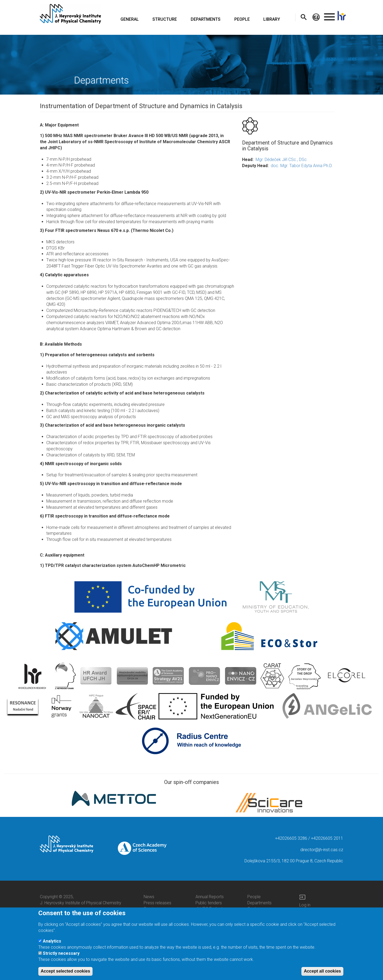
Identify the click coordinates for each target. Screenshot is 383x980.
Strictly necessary (61, 955)
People (254, 897)
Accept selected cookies (65, 972)
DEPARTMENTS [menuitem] (206, 19)
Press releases (157, 903)
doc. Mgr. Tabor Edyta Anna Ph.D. (302, 166)
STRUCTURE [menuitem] (165, 19)
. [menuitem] (330, 14)
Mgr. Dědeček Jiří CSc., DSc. (282, 160)
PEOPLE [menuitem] (242, 19)
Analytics (52, 942)
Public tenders (209, 903)
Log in (305, 905)
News (149, 897)
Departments (259, 903)
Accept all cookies (322, 972)
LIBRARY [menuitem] (272, 19)
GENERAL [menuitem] (130, 19)
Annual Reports (210, 897)
